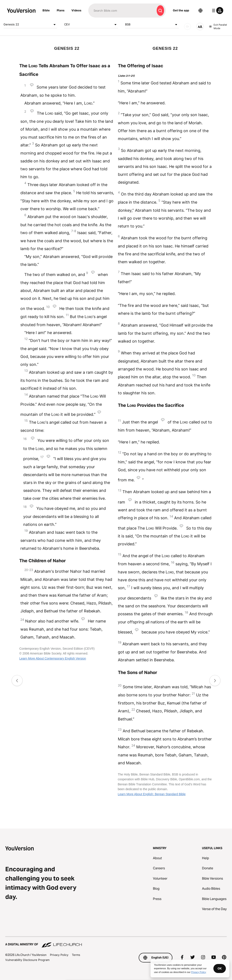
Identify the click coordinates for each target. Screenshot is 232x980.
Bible (46, 10)
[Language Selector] (200, 11)
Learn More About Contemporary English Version (53, 658)
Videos (76, 10)
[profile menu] (217, 11)
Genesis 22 (30, 25)
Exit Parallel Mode (218, 27)
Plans (61, 10)
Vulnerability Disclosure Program (27, 960)
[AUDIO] (188, 27)
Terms (76, 955)
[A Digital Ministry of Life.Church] (116, 942)
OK (220, 968)
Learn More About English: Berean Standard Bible (152, 794)
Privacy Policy (59, 955)
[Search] (122, 11)
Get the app (181, 10)
